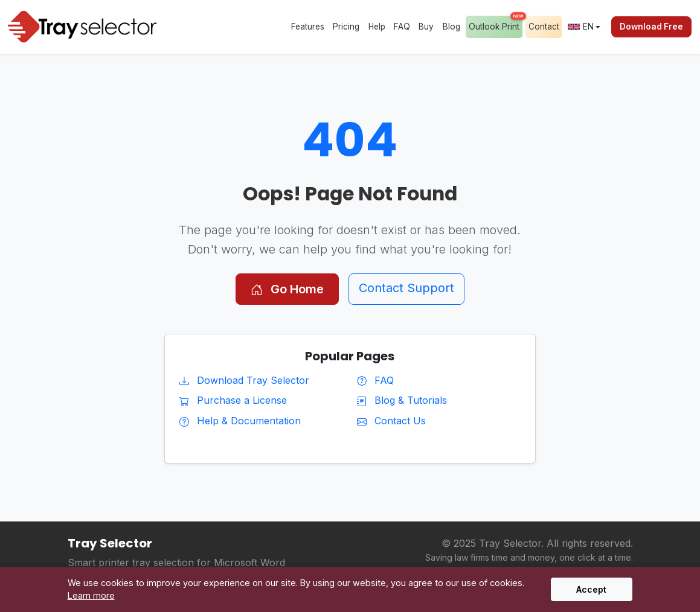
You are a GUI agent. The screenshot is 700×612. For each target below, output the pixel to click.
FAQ (402, 27)
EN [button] (581, 27)
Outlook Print (496, 24)
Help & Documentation (240, 421)
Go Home (287, 289)
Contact (544, 27)
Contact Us (391, 421)
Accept (591, 589)
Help (377, 27)
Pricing (346, 27)
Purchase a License (233, 400)
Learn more (91, 595)
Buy (426, 27)
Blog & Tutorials (402, 400)
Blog (451, 27)
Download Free (651, 27)
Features (308, 27)
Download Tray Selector (244, 380)
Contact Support (406, 288)
